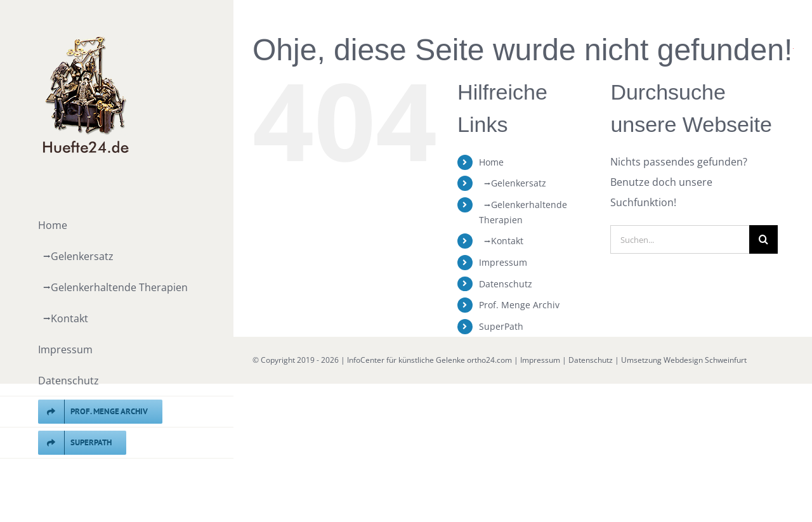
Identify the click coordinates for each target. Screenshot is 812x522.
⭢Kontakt (501, 241)
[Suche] (763, 239)
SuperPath (501, 326)
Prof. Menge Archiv (519, 305)
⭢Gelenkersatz (513, 183)
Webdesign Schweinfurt (705, 360)
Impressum (503, 262)
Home (491, 162)
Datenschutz (506, 284)
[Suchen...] (680, 239)
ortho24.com (489, 360)
